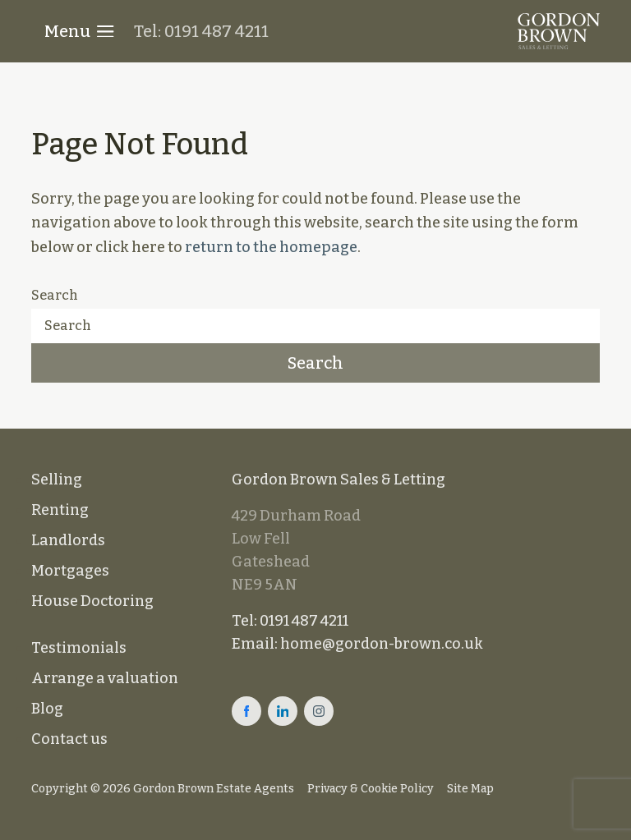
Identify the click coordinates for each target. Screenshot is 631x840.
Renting (60, 510)
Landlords (68, 540)
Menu (79, 31)
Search (55, 295)
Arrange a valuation (105, 678)
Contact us (69, 739)
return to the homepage (271, 247)
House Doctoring (92, 601)
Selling (57, 480)
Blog (47, 709)
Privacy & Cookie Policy (371, 789)
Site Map (470, 789)
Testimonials (79, 648)
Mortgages (70, 571)
